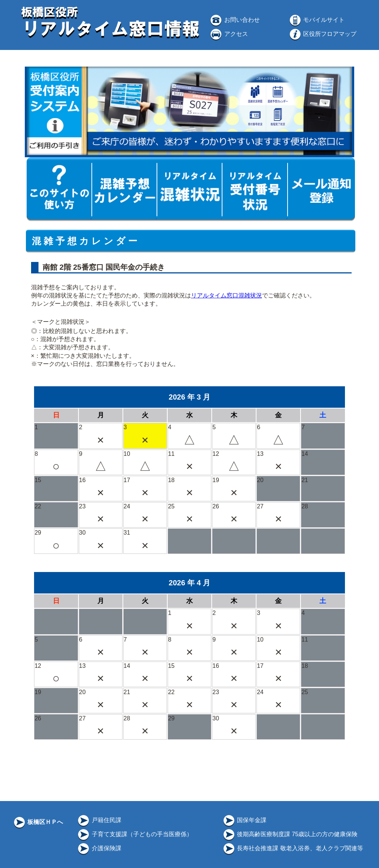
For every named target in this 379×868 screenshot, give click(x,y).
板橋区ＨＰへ (38, 822)
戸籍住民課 (99, 820)
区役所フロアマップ (322, 34)
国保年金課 (244, 820)
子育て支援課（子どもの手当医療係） (134, 834)
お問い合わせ (234, 20)
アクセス (228, 34)
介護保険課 (99, 848)
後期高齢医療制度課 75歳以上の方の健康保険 (290, 834)
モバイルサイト (316, 20)
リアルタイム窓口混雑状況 (227, 295)
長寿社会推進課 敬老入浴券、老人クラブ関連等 (293, 848)
